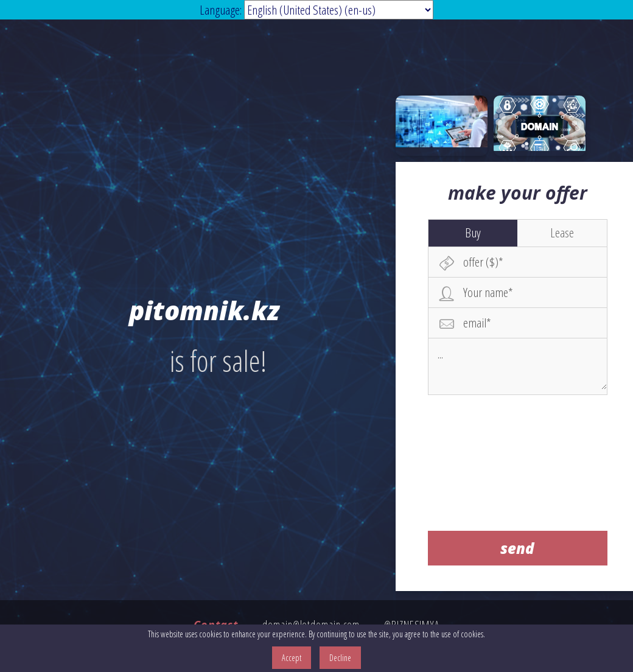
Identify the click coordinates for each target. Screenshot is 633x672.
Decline (340, 658)
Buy (473, 233)
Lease (562, 233)
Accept (292, 658)
